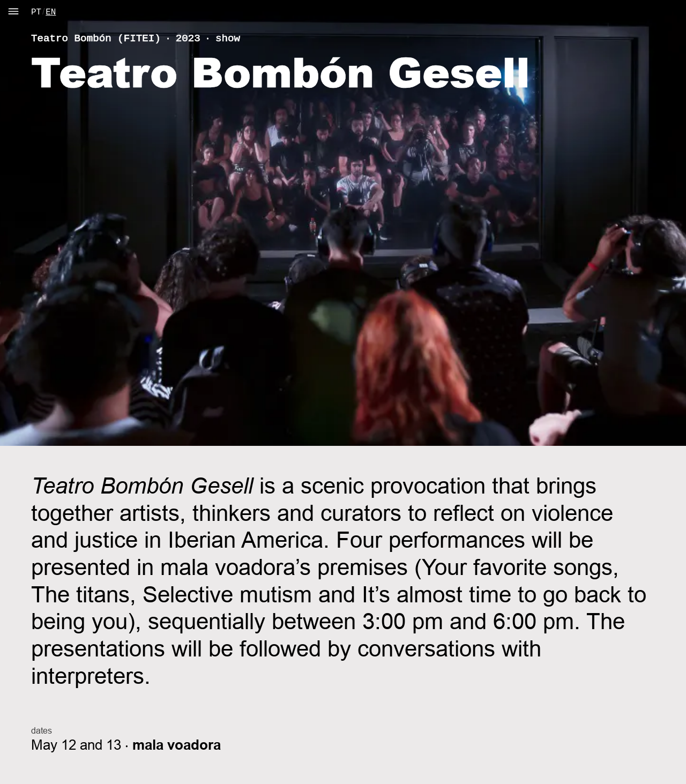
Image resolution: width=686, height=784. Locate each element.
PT (36, 12)
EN (51, 12)
